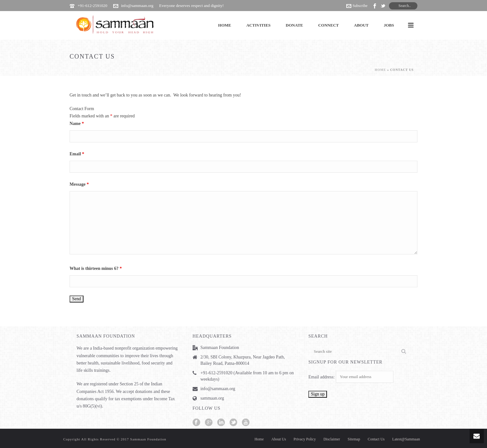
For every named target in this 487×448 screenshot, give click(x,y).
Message (79, 184)
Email (77, 154)
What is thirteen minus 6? (96, 268)
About (361, 25)
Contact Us (376, 439)
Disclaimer (332, 439)
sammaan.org (212, 398)
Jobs (389, 25)
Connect (328, 25)
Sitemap (354, 439)
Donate (295, 25)
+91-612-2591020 (92, 6)
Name (77, 124)
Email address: (322, 377)
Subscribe (357, 6)
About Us (279, 439)
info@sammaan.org (137, 6)
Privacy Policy (305, 439)
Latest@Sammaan (406, 439)
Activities (259, 25)
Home (225, 25)
